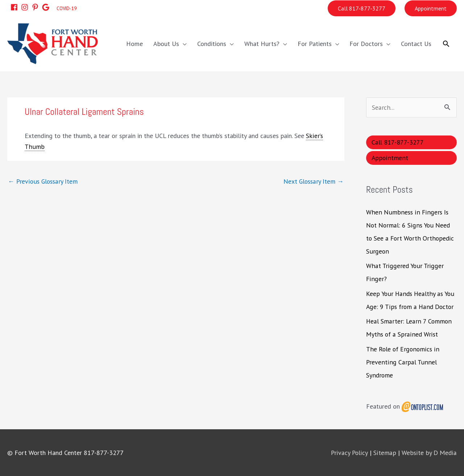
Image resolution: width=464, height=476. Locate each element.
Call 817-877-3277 (362, 8)
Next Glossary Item (313, 181)
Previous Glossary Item (44, 181)
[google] (46, 7)
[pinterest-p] (36, 7)
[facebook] (15, 7)
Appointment (431, 8)
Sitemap (386, 453)
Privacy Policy (351, 453)
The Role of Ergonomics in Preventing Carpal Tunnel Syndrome (403, 362)
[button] (446, 43)
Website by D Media (430, 453)
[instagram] (25, 7)
